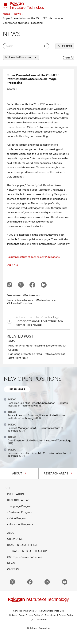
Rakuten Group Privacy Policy (25, 615)
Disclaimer (41, 619)
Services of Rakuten (24, 611)
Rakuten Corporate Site (51, 611)
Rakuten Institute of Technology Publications (33, 257)
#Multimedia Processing (19, 303)
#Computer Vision (25, 300)
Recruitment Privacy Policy (59, 615)
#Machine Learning (31, 295)
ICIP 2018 (12, 265)
